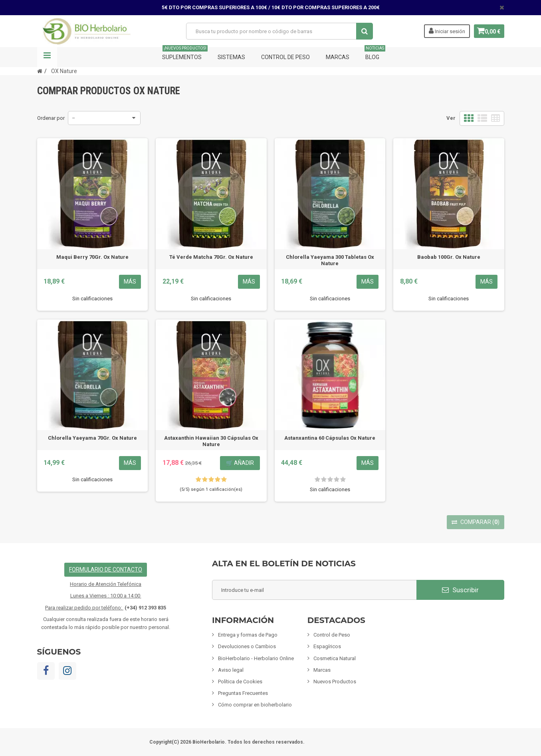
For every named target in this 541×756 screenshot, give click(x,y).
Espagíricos (327, 646)
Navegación (47, 57)
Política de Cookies (240, 682)
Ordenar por (51, 118)
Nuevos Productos (335, 682)
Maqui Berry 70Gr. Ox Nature (92, 257)
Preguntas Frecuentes (243, 693)
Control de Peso (285, 57)
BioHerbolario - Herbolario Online (256, 658)
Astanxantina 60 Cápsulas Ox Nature (330, 438)
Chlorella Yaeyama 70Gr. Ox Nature (92, 438)
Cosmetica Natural (335, 658)
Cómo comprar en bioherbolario (255, 705)
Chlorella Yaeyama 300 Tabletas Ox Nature (330, 260)
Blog (375, 54)
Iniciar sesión (444, 31)
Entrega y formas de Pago (248, 635)
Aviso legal (231, 670)
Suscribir (460, 590)
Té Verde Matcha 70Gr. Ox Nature (211, 257)
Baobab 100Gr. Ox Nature (449, 257)
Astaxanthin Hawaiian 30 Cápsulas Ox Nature (211, 441)
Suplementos (185, 54)
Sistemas (231, 57)
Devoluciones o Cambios (247, 646)
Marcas (338, 57)
